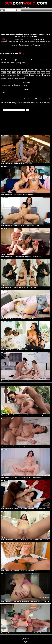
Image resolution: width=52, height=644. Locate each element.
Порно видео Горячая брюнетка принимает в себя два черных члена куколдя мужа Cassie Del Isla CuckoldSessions (26, 415)
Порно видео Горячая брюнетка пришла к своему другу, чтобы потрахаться (22, 477)
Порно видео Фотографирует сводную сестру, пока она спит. (18, 318)
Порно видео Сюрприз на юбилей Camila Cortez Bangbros (17, 194)
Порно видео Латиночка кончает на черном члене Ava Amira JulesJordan (21, 571)
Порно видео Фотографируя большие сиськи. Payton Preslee (18, 350)
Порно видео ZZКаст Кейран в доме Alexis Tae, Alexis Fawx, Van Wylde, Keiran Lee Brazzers (26, 35)
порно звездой (38, 105)
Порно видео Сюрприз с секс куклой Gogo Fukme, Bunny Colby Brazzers (21, 256)
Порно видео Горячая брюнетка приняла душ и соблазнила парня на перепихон (23, 446)
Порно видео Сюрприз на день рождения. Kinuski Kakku (16, 163)
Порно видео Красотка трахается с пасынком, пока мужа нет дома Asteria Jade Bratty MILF (26, 539)
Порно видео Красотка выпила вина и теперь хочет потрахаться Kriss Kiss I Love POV (25, 602)
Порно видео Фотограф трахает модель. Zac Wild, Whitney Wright (19, 287)
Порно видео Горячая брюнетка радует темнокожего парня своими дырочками (23, 508)
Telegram (26, 641)
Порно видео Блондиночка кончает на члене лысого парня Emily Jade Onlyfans (23, 633)
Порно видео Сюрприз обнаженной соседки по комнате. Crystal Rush (20, 225)
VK (26, 643)
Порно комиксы (26, 640)
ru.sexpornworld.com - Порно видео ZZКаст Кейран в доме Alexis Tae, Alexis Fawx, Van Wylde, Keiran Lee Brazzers (33, 99)
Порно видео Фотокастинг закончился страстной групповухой (18, 381)
